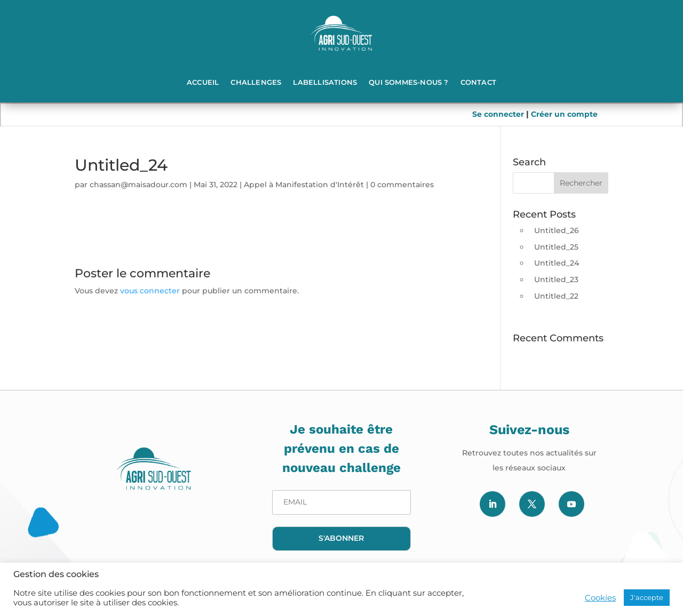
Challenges (256, 82)
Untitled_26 (557, 230)
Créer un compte (564, 114)
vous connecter (150, 291)
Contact (478, 82)
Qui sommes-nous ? (408, 82)
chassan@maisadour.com (138, 185)
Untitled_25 (556, 247)
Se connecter (499, 114)
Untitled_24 (557, 263)
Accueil (203, 82)
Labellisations (325, 82)
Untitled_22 (556, 296)
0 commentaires (402, 185)
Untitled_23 (556, 279)
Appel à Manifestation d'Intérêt (304, 185)
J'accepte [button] (647, 597)
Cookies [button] (600, 598)
